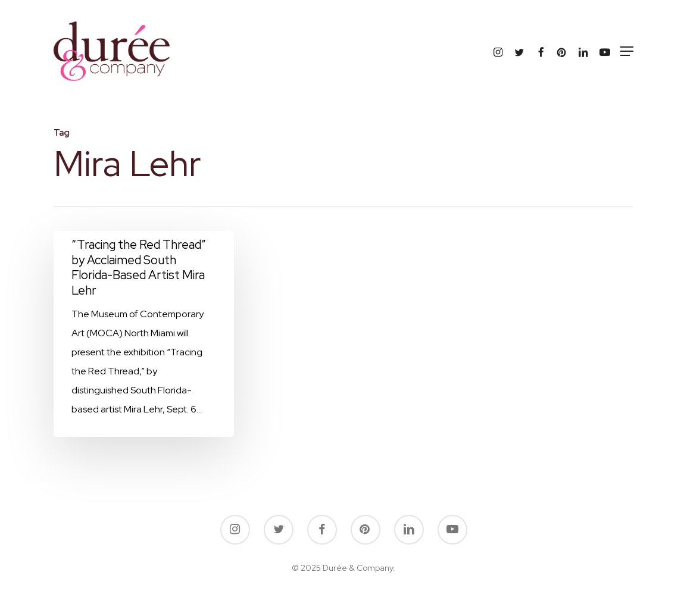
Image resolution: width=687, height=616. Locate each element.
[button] (627, 51)
